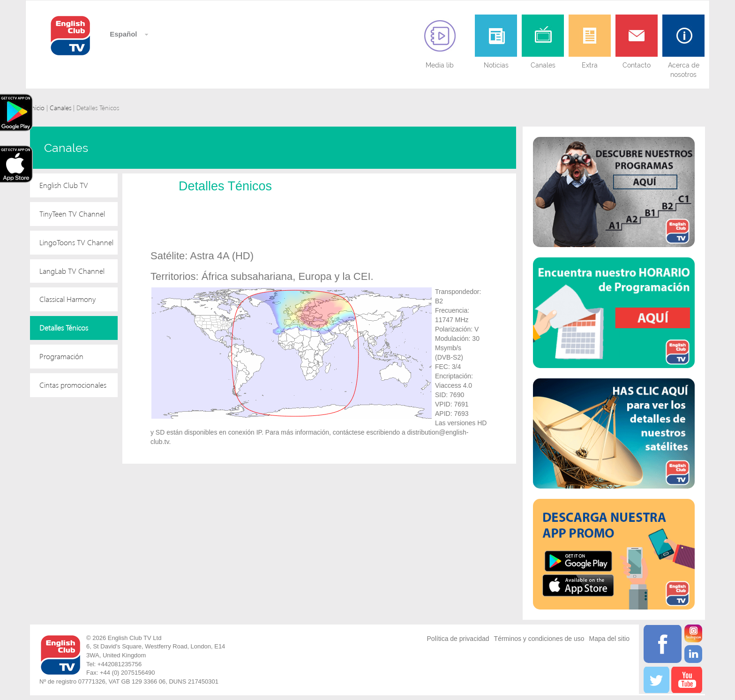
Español (123, 34)
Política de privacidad (458, 639)
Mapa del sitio (609, 639)
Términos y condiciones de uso (539, 639)
